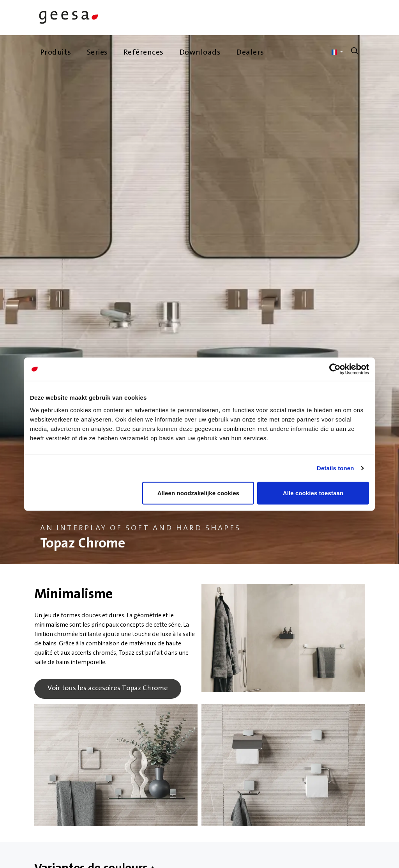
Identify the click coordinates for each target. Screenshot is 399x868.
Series (97, 53)
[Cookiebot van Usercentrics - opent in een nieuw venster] (335, 369)
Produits (56, 53)
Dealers (250, 53)
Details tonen (335, 468)
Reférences (144, 53)
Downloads (200, 53)
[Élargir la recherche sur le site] (355, 53)
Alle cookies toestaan (313, 493)
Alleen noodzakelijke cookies (198, 493)
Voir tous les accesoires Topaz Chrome (108, 689)
